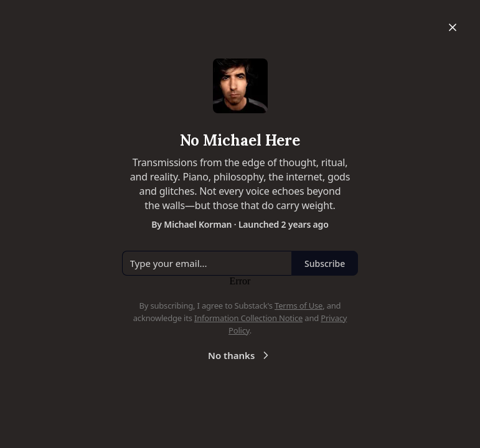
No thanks (240, 355)
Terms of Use (299, 306)
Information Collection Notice (248, 318)
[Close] (453, 27)
